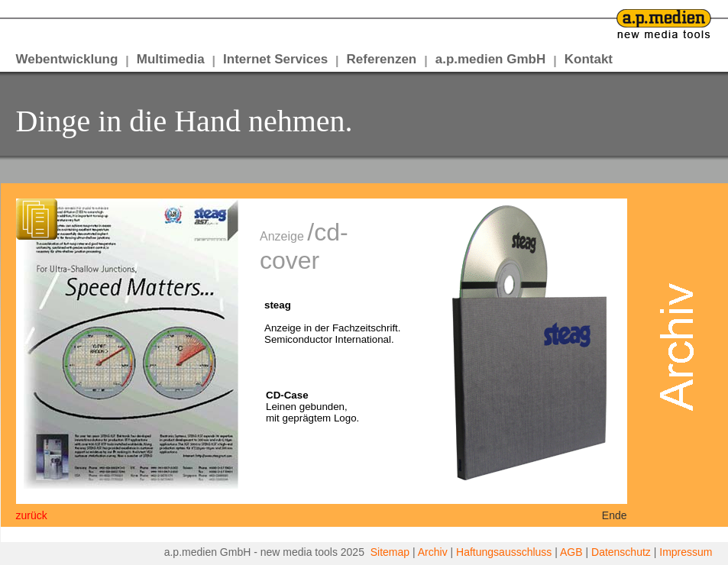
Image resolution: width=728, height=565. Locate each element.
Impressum (686, 552)
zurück (32, 515)
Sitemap (390, 552)
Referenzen (382, 59)
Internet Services (275, 59)
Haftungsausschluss (504, 552)
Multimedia (171, 59)
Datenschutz (621, 552)
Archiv (433, 552)
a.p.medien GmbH (491, 59)
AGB (571, 552)
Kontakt (589, 59)
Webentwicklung (67, 59)
